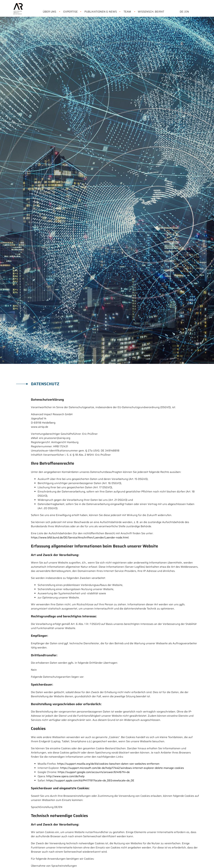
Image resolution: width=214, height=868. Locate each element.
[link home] (18, 5)
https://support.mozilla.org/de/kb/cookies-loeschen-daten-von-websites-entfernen (108, 764)
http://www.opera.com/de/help (65, 776)
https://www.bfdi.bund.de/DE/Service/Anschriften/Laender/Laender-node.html (80, 538)
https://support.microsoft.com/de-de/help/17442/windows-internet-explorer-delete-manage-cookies (122, 768)
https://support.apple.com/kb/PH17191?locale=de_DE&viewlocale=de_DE (90, 780)
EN (187, 12)
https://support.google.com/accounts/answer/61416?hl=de (94, 772)
